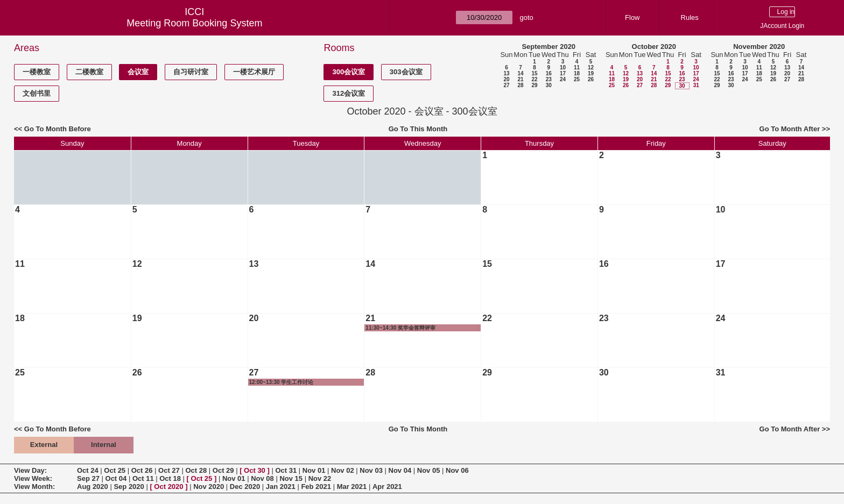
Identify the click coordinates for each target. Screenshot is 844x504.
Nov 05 (429, 470)
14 (520, 73)
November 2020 (759, 47)
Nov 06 (457, 470)
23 (549, 79)
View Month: (34, 487)
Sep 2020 (129, 487)
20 (506, 79)
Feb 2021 (316, 487)
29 (534, 85)
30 (549, 85)
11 (577, 68)
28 (520, 85)
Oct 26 (142, 470)
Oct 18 (170, 478)
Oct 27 (169, 470)
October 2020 (654, 47)
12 (591, 68)
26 (591, 79)
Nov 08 (262, 478)
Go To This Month (418, 129)
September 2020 (548, 47)
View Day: (30, 470)
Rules (690, 17)
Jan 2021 (281, 487)
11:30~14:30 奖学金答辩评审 (400, 328)
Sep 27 (88, 478)
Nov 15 (291, 478)
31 (696, 85)
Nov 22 (320, 478)
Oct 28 (196, 470)
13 (506, 73)
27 (506, 85)
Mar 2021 (352, 487)
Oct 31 (286, 470)
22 (534, 79)
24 (563, 79)
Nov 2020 (209, 487)
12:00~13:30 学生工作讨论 (282, 382)
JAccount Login (782, 26)
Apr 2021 (387, 487)
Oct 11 (143, 478)
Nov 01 (314, 470)
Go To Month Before (58, 129)
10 (563, 68)
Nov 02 (343, 470)
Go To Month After (790, 129)
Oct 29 (223, 470)
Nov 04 (400, 470)
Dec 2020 (245, 487)
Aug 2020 (93, 487)
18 (577, 73)
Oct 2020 (168, 487)
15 (534, 73)
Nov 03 (371, 470)
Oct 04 (116, 478)
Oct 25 (115, 470)
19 (591, 73)
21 (520, 79)
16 (549, 73)
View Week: (33, 478)
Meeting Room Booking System (194, 23)
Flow (632, 17)
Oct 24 (88, 470)
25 (577, 79)
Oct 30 (255, 470)
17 (563, 73)
